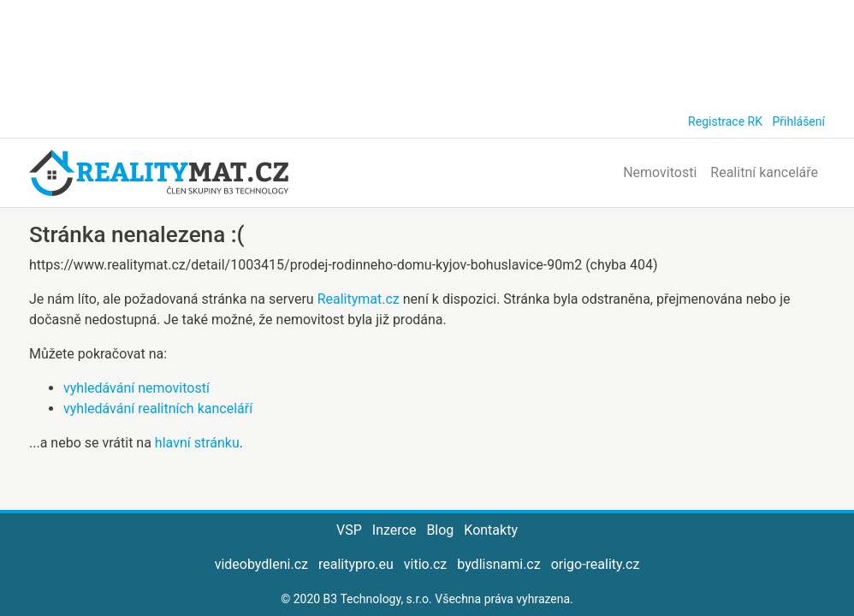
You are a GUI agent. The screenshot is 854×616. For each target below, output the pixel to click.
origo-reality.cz (596, 564)
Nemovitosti (660, 172)
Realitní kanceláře (764, 172)
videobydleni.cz (261, 564)
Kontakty (491, 530)
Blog (440, 530)
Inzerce (394, 530)
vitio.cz (425, 564)
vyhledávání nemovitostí (136, 388)
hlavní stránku (197, 443)
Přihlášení (798, 121)
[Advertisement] (427, 51)
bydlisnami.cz (498, 564)
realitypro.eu (356, 564)
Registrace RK (725, 121)
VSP (349, 530)
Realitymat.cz (359, 299)
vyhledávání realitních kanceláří (158, 409)
